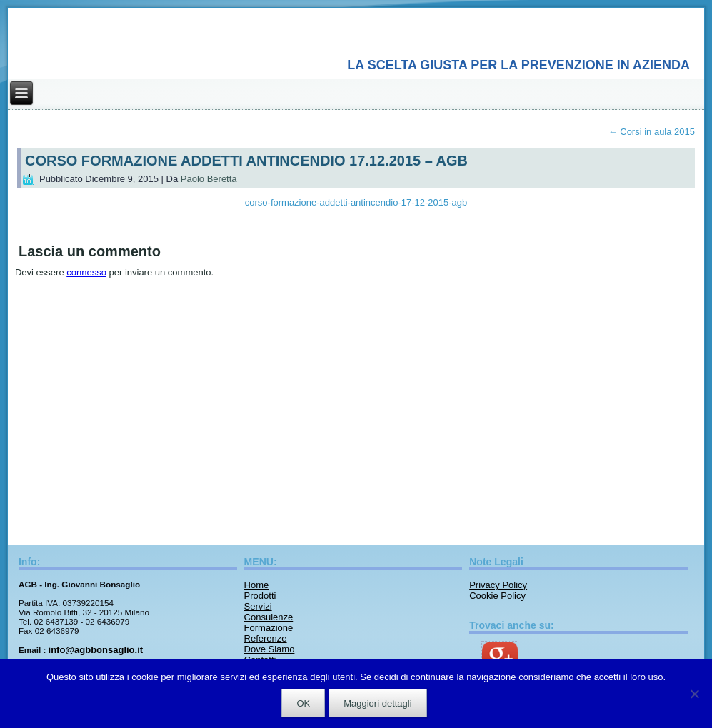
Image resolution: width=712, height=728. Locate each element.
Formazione (269, 628)
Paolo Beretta (209, 179)
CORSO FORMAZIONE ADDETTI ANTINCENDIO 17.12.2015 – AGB (246, 161)
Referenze (266, 638)
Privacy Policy (498, 585)
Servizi (258, 606)
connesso (86, 272)
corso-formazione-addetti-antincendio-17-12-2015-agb (356, 202)
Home (257, 585)
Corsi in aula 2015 (652, 132)
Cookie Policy (497, 596)
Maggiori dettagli (377, 703)
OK (303, 703)
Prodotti (260, 596)
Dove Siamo (270, 649)
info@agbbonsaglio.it (96, 650)
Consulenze (269, 617)
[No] (694, 694)
